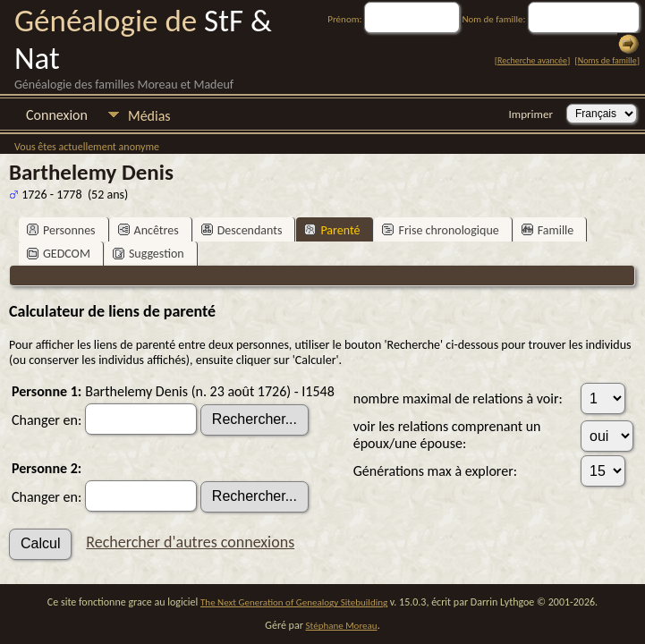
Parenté (332, 230)
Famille (548, 230)
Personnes (61, 230)
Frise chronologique (440, 230)
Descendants (242, 230)
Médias (149, 116)
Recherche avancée (532, 60)
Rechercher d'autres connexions (190, 542)
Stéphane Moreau (342, 626)
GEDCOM (59, 254)
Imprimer (531, 114)
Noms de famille (607, 60)
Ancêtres (149, 230)
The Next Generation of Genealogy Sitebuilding (294, 602)
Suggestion (149, 254)
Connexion (57, 115)
